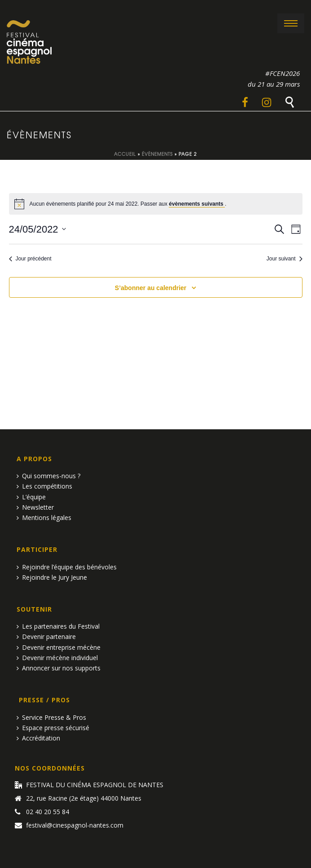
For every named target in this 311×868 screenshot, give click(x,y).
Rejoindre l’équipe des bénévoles (67, 567)
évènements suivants (197, 204)
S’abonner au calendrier (151, 288)
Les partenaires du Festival (58, 626)
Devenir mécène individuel (57, 658)
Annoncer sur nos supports (59, 668)
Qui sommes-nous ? (48, 476)
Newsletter (35, 507)
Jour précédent (30, 259)
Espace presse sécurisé (53, 728)
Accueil (125, 154)
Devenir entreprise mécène (59, 647)
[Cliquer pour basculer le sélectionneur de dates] (37, 229)
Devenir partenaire (46, 637)
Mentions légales (44, 518)
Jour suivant (285, 259)
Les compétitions (44, 486)
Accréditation (38, 738)
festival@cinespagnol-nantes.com (75, 825)
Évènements (157, 154)
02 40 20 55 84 (48, 812)
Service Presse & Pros (51, 717)
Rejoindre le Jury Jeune (52, 577)
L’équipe (31, 497)
